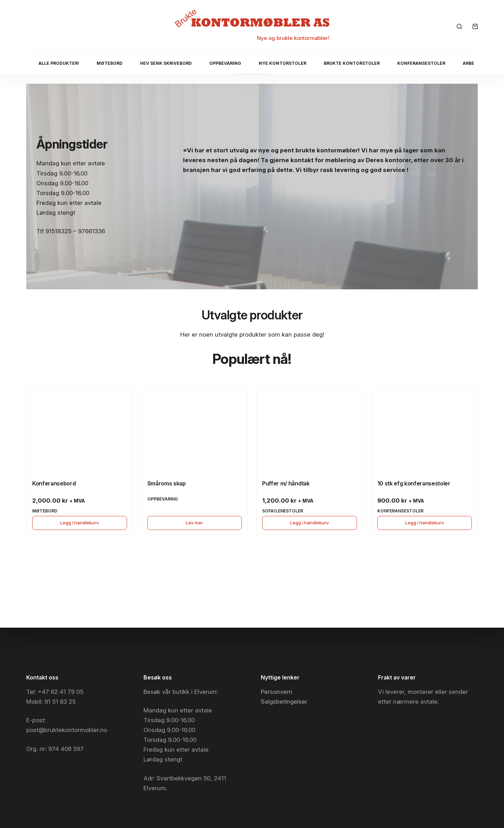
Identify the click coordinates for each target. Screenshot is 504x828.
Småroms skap (167, 483)
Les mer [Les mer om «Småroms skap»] (194, 523)
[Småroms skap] (195, 427)
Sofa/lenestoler (283, 511)
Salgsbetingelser (284, 702)
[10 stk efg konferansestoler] (425, 427)
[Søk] (459, 26)
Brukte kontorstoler (352, 63)
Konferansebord (54, 483)
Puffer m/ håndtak (286, 483)
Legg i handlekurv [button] (79, 523)
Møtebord (110, 63)
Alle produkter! (59, 63)
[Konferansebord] (80, 427)
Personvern (276, 692)
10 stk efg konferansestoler (414, 483)
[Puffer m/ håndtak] (310, 427)
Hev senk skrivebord (166, 63)
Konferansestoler (421, 63)
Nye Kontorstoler (282, 63)
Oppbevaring (225, 63)
